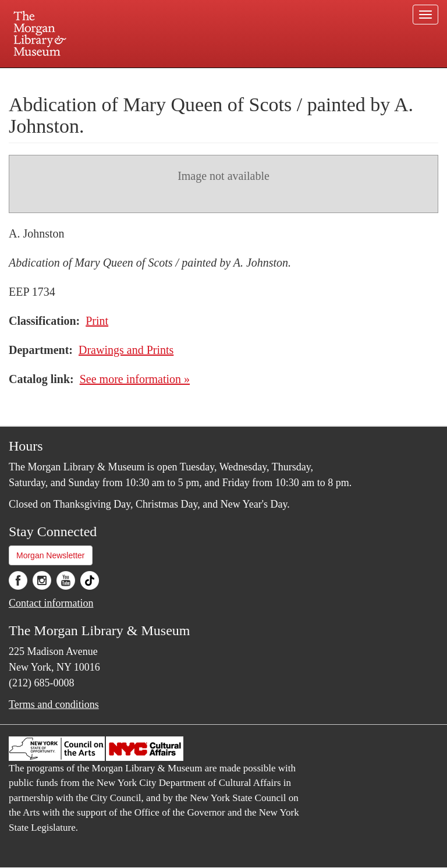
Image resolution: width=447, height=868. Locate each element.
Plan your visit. (85, 78)
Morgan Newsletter (51, 555)
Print (97, 321)
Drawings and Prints (126, 350)
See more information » (135, 379)
